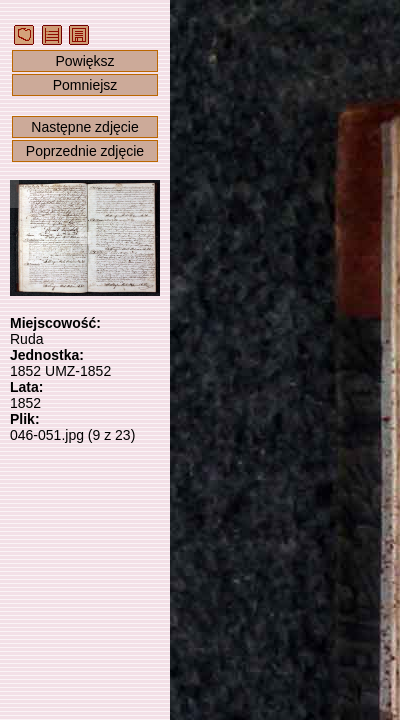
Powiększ (84, 61)
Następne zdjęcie (84, 127)
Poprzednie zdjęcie (85, 151)
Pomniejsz (85, 85)
